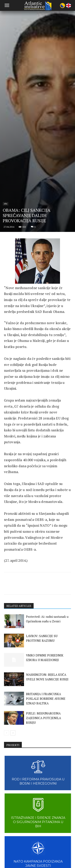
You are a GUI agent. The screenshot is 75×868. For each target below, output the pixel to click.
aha (6, 503)
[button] (7, 5)
